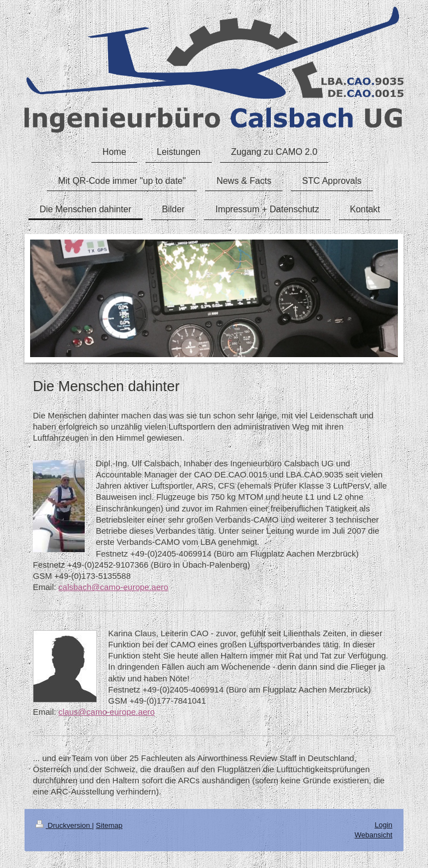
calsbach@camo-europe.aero (113, 587)
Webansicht (373, 835)
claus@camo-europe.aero (107, 712)
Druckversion (64, 825)
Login (383, 825)
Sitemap (109, 825)
